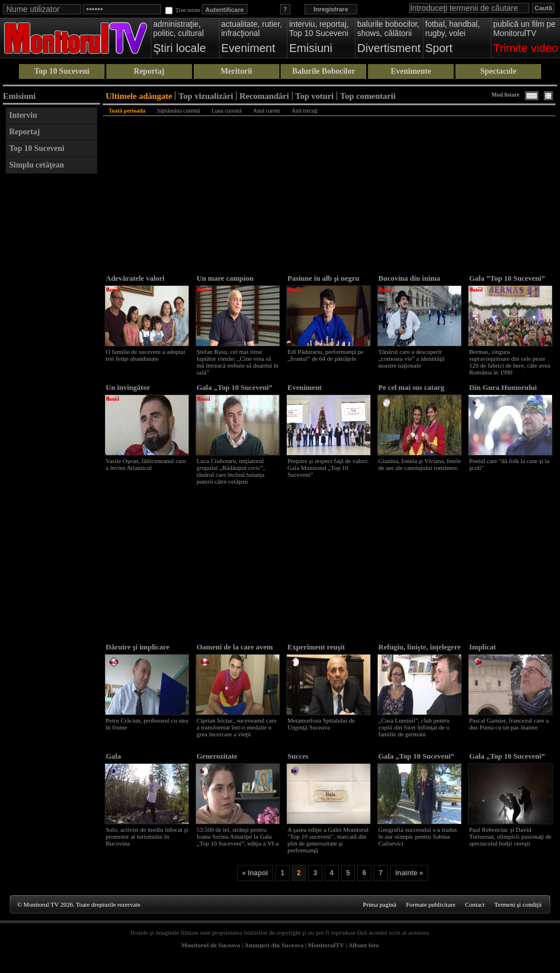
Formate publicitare (430, 904)
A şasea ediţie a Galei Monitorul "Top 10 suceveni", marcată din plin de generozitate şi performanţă (328, 840)
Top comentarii (368, 96)
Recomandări (264, 96)
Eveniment (305, 387)
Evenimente (411, 71)
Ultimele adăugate (139, 96)
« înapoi (255, 873)
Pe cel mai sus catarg (411, 387)
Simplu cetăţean (37, 165)
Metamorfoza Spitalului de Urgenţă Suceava (321, 724)
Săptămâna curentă (178, 111)
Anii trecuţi (305, 111)
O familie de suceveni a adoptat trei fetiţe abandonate (145, 355)
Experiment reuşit (316, 647)
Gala (113, 756)
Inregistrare (331, 9)
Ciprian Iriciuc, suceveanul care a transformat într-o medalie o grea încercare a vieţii (237, 727)
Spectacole (498, 71)
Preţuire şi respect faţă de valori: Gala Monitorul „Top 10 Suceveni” (328, 468)
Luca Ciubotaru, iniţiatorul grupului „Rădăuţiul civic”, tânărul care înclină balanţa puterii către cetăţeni (231, 471)
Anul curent (267, 111)
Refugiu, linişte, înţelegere (419, 647)
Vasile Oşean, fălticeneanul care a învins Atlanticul (146, 464)
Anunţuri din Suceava (274, 945)
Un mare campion (225, 278)
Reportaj (149, 71)
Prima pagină (379, 904)
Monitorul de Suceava (211, 945)
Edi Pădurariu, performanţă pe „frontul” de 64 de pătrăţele (325, 355)
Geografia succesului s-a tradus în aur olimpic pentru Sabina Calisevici (418, 836)
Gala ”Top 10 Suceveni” (507, 278)
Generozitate (217, 756)
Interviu (23, 115)
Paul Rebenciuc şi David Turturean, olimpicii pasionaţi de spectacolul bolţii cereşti (510, 836)
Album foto (364, 945)
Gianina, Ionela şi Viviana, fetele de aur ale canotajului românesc (420, 464)
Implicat (483, 647)
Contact (475, 904)
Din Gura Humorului (503, 387)
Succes (298, 756)
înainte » (409, 873)
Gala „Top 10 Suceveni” (235, 387)
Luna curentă (226, 111)
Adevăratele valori (135, 278)
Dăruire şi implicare (137, 647)
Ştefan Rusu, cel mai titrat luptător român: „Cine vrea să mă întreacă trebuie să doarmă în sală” (237, 362)
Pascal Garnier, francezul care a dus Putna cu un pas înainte (509, 724)
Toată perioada (127, 111)
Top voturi (315, 96)
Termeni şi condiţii (518, 904)
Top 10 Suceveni (62, 71)
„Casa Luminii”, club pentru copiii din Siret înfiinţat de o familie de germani (414, 727)
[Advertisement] (51, 351)
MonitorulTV (326, 945)
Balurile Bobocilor (323, 71)
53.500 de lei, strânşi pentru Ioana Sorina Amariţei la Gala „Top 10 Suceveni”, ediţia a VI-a (238, 836)
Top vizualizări (206, 96)
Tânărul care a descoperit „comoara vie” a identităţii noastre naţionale (411, 358)
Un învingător (128, 387)
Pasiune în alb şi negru (323, 278)
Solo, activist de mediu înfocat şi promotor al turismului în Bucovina (147, 836)
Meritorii (236, 71)
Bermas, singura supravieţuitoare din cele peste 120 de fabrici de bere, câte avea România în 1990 (510, 362)
